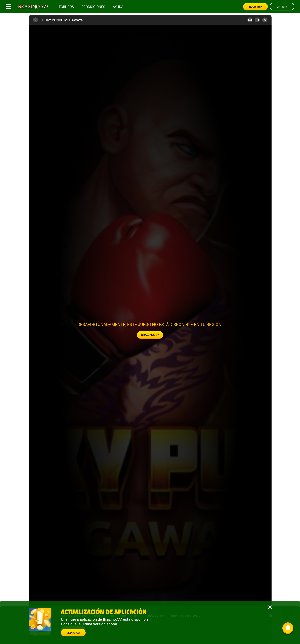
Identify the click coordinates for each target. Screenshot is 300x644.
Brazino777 (150, 335)
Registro (256, 7)
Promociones (93, 7)
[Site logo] (33, 7)
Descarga (73, 633)
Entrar (282, 7)
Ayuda (118, 7)
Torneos (66, 7)
